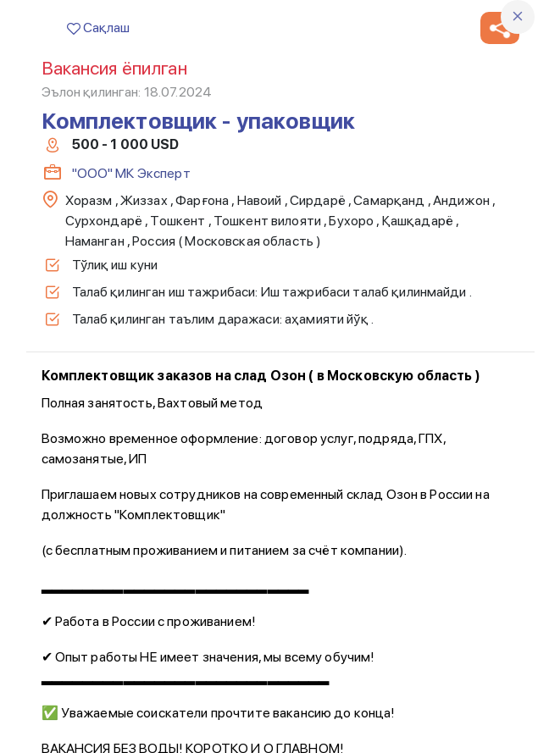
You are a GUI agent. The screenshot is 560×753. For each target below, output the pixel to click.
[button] (500, 28)
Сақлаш (98, 28)
